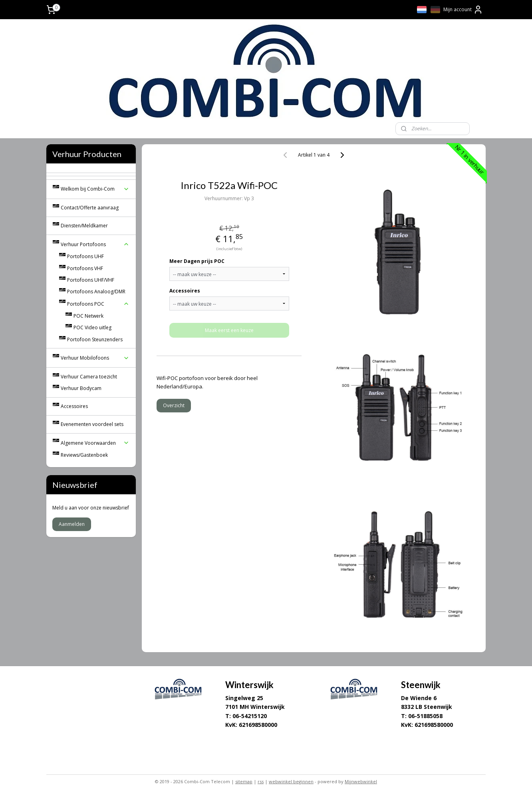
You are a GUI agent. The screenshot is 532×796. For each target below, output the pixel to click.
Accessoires (185, 291)
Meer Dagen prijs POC (197, 261)
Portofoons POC (98, 304)
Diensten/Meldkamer (84, 226)
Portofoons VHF (85, 268)
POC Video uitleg (92, 327)
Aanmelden (72, 524)
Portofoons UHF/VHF (91, 280)
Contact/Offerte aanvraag (90, 208)
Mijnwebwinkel (361, 781)
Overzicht (174, 405)
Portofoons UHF (85, 256)
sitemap (244, 781)
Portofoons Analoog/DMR (96, 292)
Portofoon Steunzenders (95, 339)
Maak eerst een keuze (229, 330)
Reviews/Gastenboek (84, 455)
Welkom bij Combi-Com (95, 189)
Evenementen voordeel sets (92, 424)
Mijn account (463, 10)
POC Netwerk (88, 316)
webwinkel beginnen (291, 781)
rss (261, 781)
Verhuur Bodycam (81, 388)
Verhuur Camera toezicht (89, 377)
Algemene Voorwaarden (95, 443)
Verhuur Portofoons (95, 244)
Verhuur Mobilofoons (95, 358)
